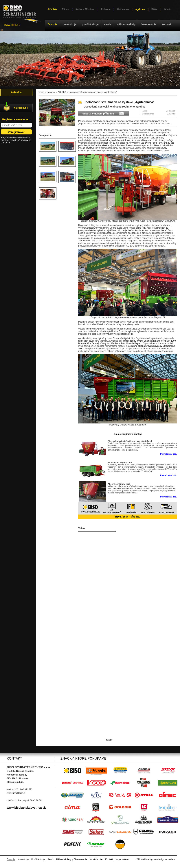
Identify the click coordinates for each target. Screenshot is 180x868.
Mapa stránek (122, 859)
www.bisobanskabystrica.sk (26, 808)
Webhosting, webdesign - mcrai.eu (158, 859)
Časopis (52, 24)
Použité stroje (90, 24)
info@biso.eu (20, 793)
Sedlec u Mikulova (85, 9)
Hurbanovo (123, 9)
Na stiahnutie (21, 108)
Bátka (154, 9)
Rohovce (106, 9)
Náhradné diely (126, 24)
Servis (108, 24)
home (41, 92)
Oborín (168, 9)
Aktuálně (62, 92)
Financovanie (148, 24)
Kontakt (166, 24)
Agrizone (140, 9)
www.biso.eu (12, 25)
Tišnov (65, 9)
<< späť (108, 740)
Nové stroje (70, 24)
